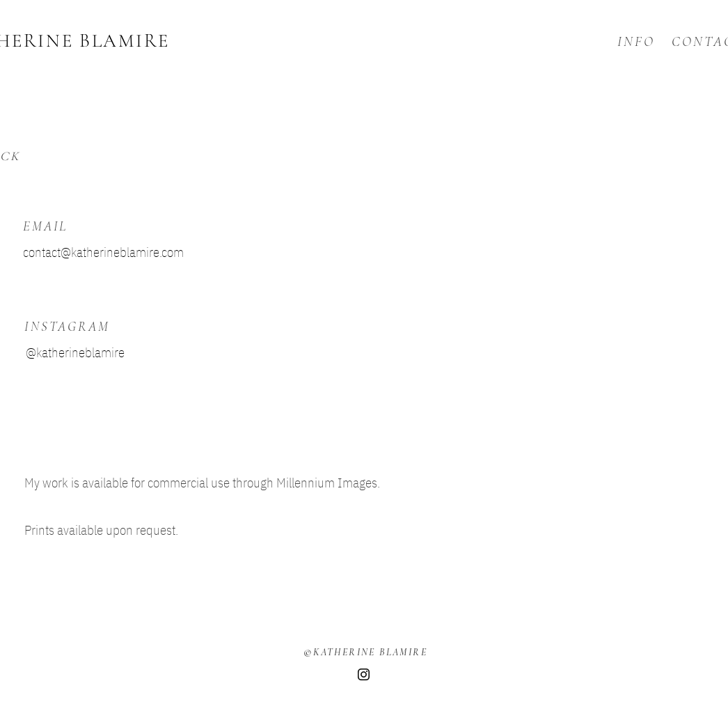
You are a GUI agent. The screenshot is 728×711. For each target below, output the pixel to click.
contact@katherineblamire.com (103, 252)
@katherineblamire (75, 352)
